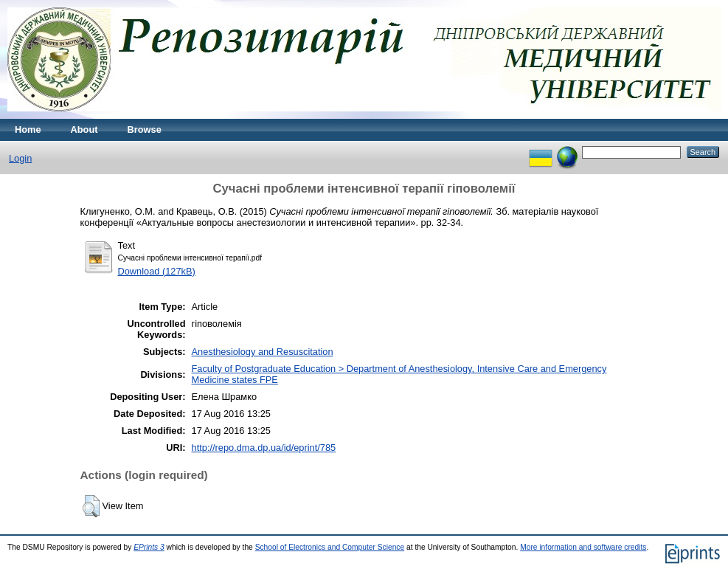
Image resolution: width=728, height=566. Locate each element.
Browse (145, 130)
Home (28, 130)
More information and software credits (583, 547)
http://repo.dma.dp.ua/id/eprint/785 (264, 448)
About (84, 130)
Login (20, 158)
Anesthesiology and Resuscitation (263, 352)
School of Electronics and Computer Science (330, 547)
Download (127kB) (157, 271)
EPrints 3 (149, 547)
